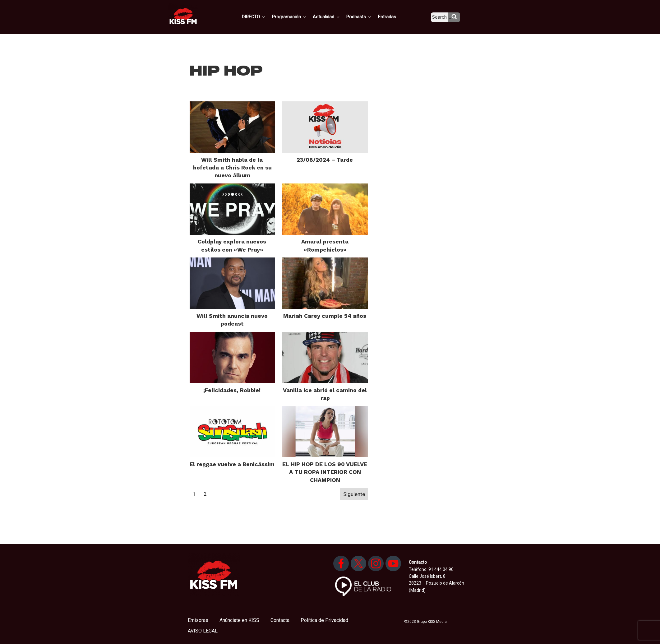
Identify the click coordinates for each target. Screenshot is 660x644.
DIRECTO (264, 16)
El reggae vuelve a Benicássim (232, 464)
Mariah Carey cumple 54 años (325, 316)
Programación (298, 16)
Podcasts (365, 16)
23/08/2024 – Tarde (325, 160)
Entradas (392, 16)
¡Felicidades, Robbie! (232, 390)
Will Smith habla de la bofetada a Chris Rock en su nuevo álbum (232, 167)
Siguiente (354, 494)
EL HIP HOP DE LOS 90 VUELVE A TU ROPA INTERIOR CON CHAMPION (325, 472)
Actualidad (334, 16)
